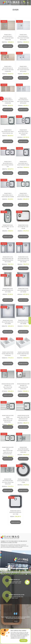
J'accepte (23, 641)
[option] (15, 617)
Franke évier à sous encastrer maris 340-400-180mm (23, 290)
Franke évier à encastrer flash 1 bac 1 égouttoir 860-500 (8, 132)
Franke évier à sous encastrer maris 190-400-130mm (8, 290)
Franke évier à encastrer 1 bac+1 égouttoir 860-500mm (23, 163)
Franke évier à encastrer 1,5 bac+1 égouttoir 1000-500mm (8, 195)
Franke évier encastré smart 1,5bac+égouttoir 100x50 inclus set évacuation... (8, 419)
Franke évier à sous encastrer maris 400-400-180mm (8, 322)
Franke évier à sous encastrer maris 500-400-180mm (23, 322)
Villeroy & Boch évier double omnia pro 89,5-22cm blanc (23, 354)
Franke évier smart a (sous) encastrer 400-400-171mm (15, 512)
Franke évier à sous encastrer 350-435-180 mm (23, 227)
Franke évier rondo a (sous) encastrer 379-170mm (23, 481)
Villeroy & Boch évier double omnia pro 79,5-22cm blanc (8, 354)
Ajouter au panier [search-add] (8, 46)
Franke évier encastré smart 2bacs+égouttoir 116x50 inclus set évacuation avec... (8, 451)
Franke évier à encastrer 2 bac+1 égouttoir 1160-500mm (23, 195)
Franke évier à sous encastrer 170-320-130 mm (8, 227)
